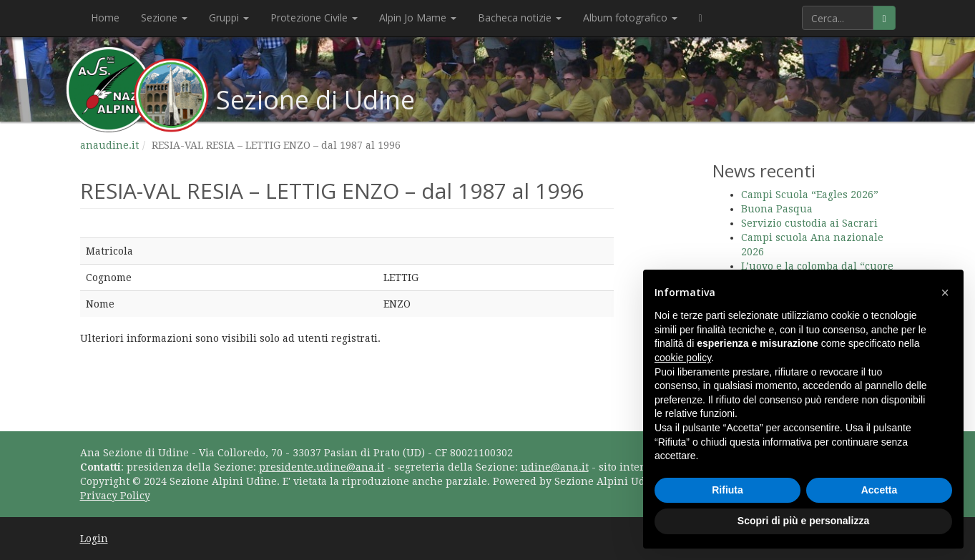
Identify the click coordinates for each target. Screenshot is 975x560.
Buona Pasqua (777, 209)
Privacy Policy (115, 496)
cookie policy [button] (683, 358)
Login (94, 539)
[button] (945, 293)
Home (105, 18)
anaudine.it (109, 145)
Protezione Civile (314, 18)
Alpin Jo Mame (418, 18)
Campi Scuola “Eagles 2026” (810, 195)
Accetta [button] (880, 490)
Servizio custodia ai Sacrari (809, 223)
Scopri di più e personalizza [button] (803, 521)
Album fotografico (630, 18)
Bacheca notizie (520, 18)
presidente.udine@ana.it (322, 467)
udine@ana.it (555, 467)
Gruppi (229, 18)
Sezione (164, 18)
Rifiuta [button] (727, 490)
